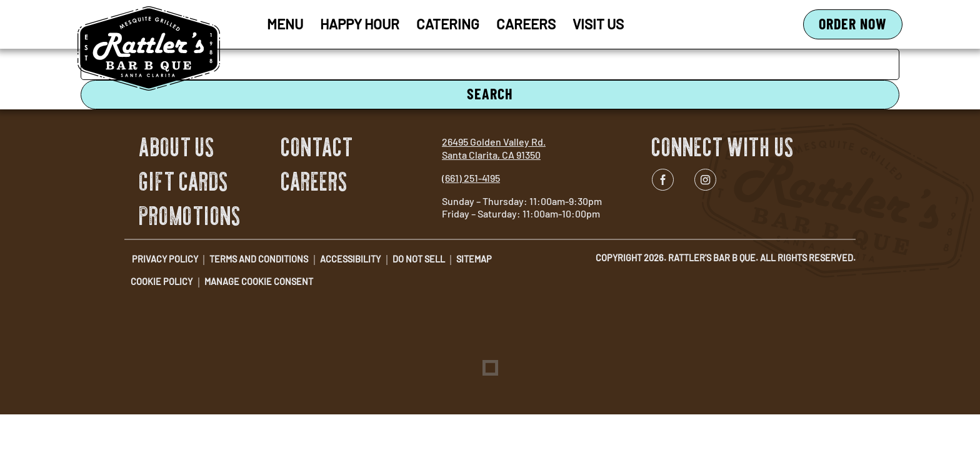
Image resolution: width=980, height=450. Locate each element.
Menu (285, 24)
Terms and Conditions (259, 259)
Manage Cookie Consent (259, 282)
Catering (448, 24)
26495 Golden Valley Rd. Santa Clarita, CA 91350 (494, 148)
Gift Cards (184, 182)
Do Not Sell (419, 259)
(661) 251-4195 (471, 178)
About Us (177, 147)
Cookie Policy (162, 282)
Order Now (861, 27)
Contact (317, 147)
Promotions (190, 216)
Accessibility (350, 259)
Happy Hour (360, 24)
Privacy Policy (165, 259)
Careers (526, 24)
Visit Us (598, 24)
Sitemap (474, 259)
